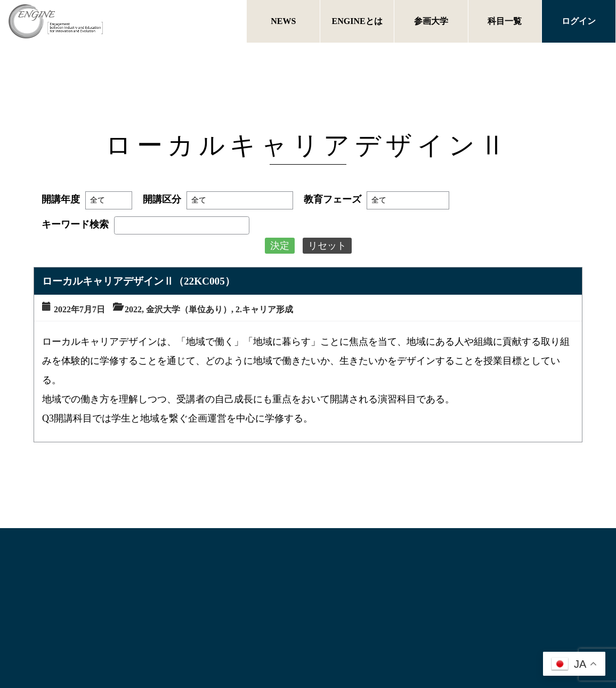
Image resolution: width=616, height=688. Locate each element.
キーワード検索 (75, 224)
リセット (327, 246)
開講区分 (162, 199)
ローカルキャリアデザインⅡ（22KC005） (139, 281)
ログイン (579, 21)
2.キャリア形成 (264, 309)
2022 (133, 309)
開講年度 (61, 199)
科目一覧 (505, 21)
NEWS (283, 21)
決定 (280, 246)
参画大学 (431, 21)
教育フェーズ (333, 199)
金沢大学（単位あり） (189, 309)
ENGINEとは (357, 21)
